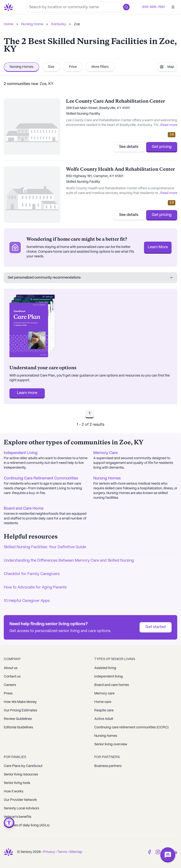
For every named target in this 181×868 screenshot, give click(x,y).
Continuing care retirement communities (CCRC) (131, 727)
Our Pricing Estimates (20, 710)
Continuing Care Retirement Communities (41, 478)
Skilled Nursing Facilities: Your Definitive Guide (45, 547)
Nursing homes (106, 736)
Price (73, 67)
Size (51, 67)
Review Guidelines (18, 719)
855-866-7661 (154, 7)
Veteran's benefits (18, 817)
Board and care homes (112, 685)
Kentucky (59, 24)
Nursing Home (32, 24)
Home (8, 24)
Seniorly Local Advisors (21, 808)
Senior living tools (17, 783)
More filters (100, 67)
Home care (103, 702)
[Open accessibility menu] (9, 823)
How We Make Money (20, 702)
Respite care (104, 710)
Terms (62, 852)
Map (167, 67)
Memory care (104, 694)
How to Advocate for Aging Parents (35, 587)
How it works (14, 791)
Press (8, 694)
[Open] (173, 7)
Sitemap (76, 852)
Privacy (49, 852)
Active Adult (104, 719)
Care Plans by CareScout (23, 766)
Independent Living (21, 453)
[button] (126, 7)
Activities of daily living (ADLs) (27, 825)
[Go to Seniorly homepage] (9, 7)
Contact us (12, 677)
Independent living (109, 677)
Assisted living (105, 668)
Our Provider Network (20, 800)
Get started (156, 627)
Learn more (27, 393)
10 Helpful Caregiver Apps (27, 601)
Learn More (158, 247)
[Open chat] (168, 855)
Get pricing (162, 147)
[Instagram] (158, 852)
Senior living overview (111, 744)
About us (11, 668)
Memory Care (105, 453)
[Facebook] (149, 852)
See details (129, 147)
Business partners (108, 766)
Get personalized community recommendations (90, 278)
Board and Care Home (24, 509)
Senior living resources (21, 775)
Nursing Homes (21, 67)
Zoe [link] (77, 24)
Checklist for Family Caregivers (32, 574)
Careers (10, 685)
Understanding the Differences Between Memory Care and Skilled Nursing (69, 561)
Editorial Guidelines (18, 727)
